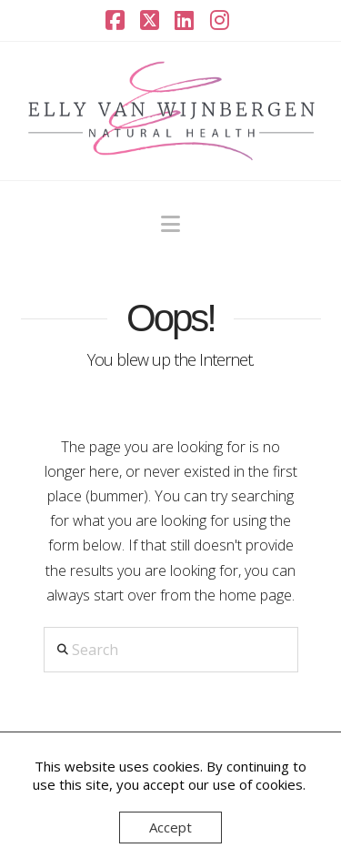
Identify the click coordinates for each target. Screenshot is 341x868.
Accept (170, 827)
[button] (170, 224)
